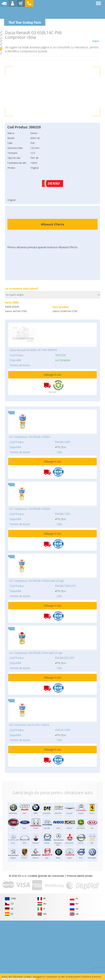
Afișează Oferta (53, 224)
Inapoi (96, 36)
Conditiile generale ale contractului (46, 876)
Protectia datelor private (80, 876)
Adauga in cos (53, 375)
